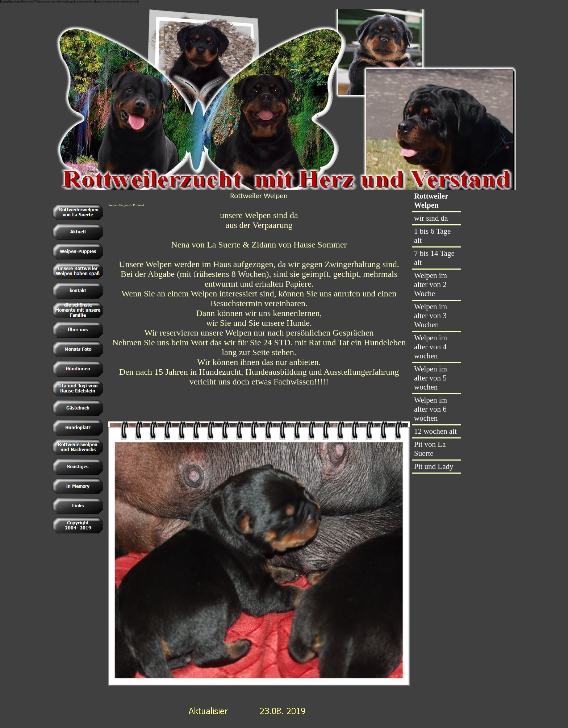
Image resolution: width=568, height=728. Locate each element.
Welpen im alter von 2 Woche (431, 284)
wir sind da (431, 218)
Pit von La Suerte (430, 449)
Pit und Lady (434, 466)
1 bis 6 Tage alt (432, 236)
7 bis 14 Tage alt (434, 258)
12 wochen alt (435, 431)
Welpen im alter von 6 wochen (431, 409)
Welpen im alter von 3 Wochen (431, 316)
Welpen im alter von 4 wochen (431, 347)
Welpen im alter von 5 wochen (431, 378)
